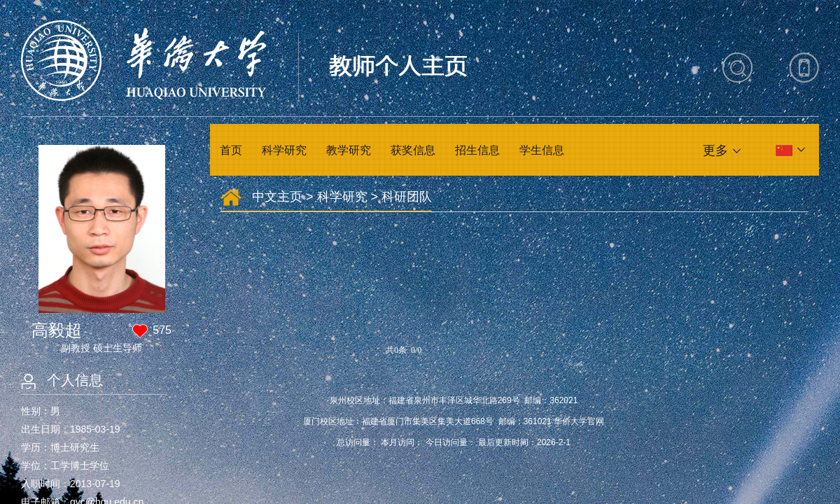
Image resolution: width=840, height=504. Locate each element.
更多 (715, 150)
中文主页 (277, 197)
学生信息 (542, 150)
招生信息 (477, 150)
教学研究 (349, 150)
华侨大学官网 (579, 421)
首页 (231, 150)
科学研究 (284, 150)
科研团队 (407, 197)
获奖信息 (413, 150)
